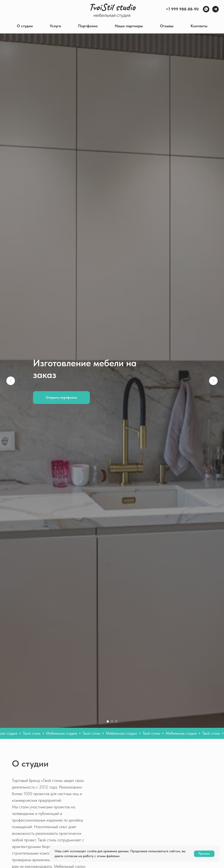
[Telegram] (215, 9)
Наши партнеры (129, 26)
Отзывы (167, 26)
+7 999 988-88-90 (182, 9)
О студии (25, 26)
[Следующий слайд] (213, 381)
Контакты (199, 26)
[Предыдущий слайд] (11, 381)
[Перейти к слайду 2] (112, 721)
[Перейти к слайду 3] (116, 721)
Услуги (55, 26)
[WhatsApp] (206, 9)
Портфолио (88, 26)
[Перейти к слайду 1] (108, 721)
